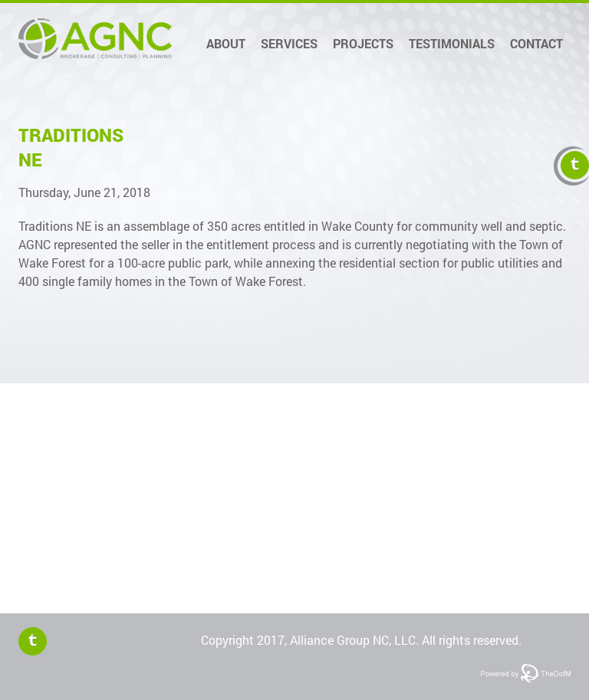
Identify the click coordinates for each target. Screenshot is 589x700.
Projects (363, 44)
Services (289, 44)
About (226, 44)
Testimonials (452, 44)
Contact (536, 44)
